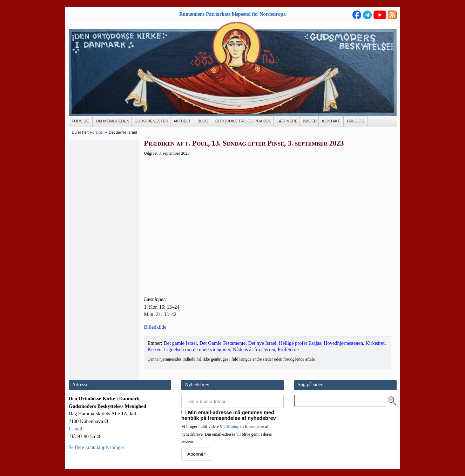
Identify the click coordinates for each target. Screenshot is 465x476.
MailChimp (230, 427)
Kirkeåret (375, 343)
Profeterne (288, 349)
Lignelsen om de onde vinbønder (197, 349)
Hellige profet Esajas (300, 343)
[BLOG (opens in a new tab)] (203, 121)
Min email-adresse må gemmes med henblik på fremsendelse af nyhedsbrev (229, 415)
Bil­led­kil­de (155, 327)
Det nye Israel (262, 343)
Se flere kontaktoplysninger (97, 447)
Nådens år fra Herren (254, 349)
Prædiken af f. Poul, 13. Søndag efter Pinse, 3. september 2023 (244, 143)
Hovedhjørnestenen (343, 343)
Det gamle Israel (180, 343)
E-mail (76, 429)
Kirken (155, 349)
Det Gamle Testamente (223, 343)
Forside (96, 132)
